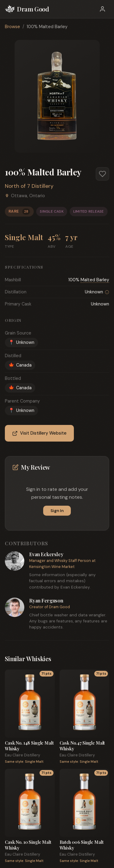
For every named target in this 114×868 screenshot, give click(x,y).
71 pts (46, 674)
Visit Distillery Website (39, 433)
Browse (12, 27)
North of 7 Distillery (29, 186)
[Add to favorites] (102, 174)
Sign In (57, 511)
